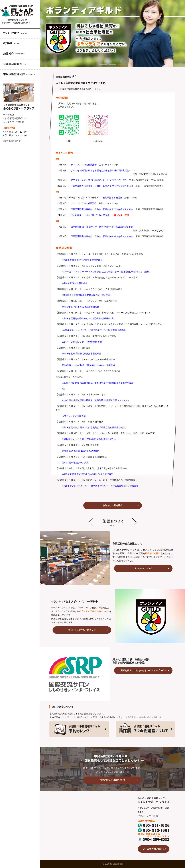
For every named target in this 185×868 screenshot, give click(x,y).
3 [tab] (120, 63)
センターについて (143, 568)
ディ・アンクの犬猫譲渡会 (84, 203)
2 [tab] (110, 63)
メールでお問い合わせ (154, 849)
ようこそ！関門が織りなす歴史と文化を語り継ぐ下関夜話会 (100, 170)
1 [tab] (101, 63)
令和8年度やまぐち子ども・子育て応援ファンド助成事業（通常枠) (94, 330)
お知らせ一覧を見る (113, 505)
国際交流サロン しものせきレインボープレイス (143, 670)
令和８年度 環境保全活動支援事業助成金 (82, 354)
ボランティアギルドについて (82, 630)
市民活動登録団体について (113, 780)
